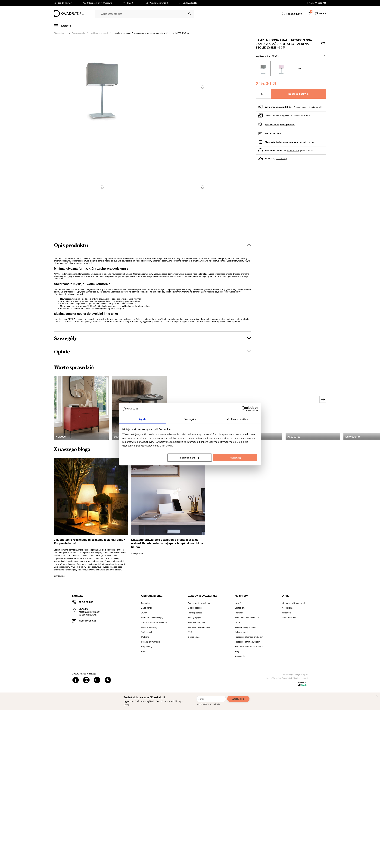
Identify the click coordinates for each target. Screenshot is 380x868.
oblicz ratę (281, 159)
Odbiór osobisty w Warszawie (98, 3)
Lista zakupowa (311, 11)
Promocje (255, 26)
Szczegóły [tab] (190, 419)
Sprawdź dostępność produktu (280, 125)
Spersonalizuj (190, 458)
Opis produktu (71, 245)
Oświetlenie (224, 26)
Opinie (62, 351)
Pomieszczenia (78, 33)
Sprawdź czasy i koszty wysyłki (308, 107)
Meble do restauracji (99, 33)
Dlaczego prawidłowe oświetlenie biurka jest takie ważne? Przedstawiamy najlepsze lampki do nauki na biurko (167, 543)
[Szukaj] (190, 14)
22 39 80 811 (321, 3)
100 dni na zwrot (63, 3)
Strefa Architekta (188, 3)
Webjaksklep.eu (301, 674)
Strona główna (60, 33)
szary (299, 56)
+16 (300, 69)
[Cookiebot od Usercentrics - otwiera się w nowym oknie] (244, 409)
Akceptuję (235, 458)
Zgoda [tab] (143, 419)
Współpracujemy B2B (157, 3)
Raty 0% (129, 3)
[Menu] (64, 26)
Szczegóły (65, 338)
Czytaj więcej (60, 576)
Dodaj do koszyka (298, 94)
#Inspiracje (273, 26)
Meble (78, 26)
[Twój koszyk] (320, 14)
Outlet (240, 26)
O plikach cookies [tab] (237, 419)
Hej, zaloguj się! (295, 14)
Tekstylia (206, 26)
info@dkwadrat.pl (87, 621)
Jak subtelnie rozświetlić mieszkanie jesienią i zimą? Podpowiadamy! (89, 542)
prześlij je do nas (307, 142)
